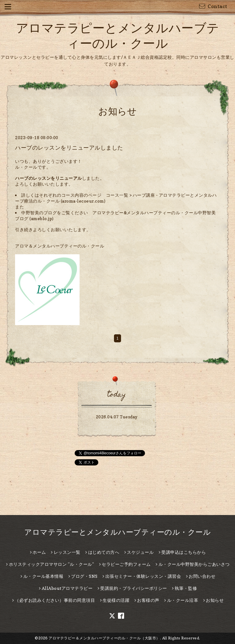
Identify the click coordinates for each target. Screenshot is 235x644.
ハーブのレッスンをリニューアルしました (69, 148)
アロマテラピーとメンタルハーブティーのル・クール (118, 532)
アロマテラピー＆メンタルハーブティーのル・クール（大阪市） (104, 638)
